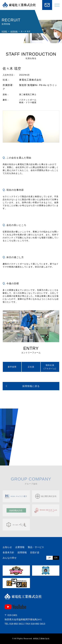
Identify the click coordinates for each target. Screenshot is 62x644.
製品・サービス (36, 547)
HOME (4, 31)
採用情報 (14, 31)
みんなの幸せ (10, 558)
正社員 (31, 367)
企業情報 (20, 547)
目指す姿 (35, 552)
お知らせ (7, 547)
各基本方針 (8, 552)
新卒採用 (12, 367)
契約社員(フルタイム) (50, 367)
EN (56, 558)
